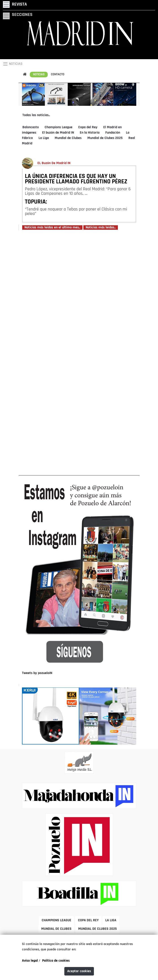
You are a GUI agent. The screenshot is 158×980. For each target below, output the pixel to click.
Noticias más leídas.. (101, 228)
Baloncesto (31, 127)
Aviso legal (30, 961)
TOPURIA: (36, 202)
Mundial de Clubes (68, 138)
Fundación (113, 133)
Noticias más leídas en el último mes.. (52, 228)
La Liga (44, 138)
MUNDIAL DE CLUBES (56, 929)
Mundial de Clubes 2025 (105, 138)
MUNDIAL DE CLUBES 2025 (97, 929)
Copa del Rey (88, 127)
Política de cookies (56, 961)
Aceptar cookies (79, 971)
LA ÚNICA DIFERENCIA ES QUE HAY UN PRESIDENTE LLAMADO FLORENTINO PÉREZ (76, 179)
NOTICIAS (39, 75)
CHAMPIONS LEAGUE (56, 920)
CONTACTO (58, 75)
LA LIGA (111, 920)
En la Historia (90, 133)
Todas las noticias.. (36, 115)
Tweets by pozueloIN (37, 673)
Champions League (58, 127)
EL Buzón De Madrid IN (54, 163)
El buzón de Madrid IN (58, 133)
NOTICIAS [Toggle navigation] (13, 64)
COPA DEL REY (88, 920)
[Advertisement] (79, 352)
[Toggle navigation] (15, 4)
